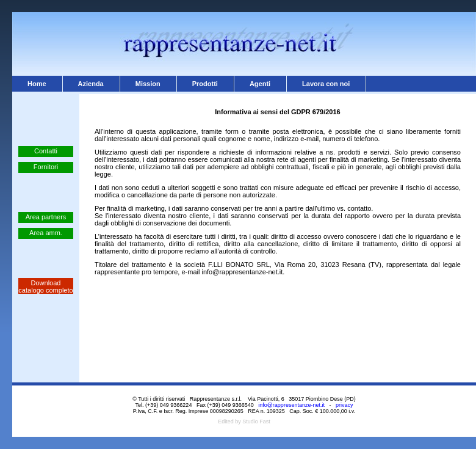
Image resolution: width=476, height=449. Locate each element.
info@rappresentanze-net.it (291, 405)
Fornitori (46, 167)
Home (37, 84)
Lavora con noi (326, 84)
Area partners (46, 217)
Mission (148, 84)
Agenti (260, 84)
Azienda (91, 84)
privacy (344, 405)
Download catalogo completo (45, 287)
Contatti (46, 151)
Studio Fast (256, 422)
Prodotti (205, 84)
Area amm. (46, 233)
